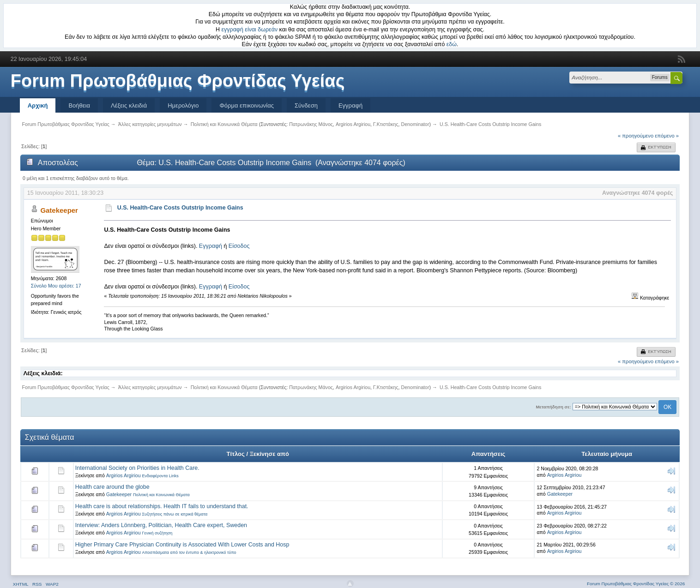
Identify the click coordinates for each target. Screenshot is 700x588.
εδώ (452, 44)
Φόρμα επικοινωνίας (247, 105)
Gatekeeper (59, 210)
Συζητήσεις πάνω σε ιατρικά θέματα (175, 514)
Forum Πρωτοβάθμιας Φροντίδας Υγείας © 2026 (636, 584)
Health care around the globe (112, 487)
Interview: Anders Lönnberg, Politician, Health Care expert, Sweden (161, 525)
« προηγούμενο (636, 136)
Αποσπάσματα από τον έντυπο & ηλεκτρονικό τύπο (189, 552)
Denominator (415, 124)
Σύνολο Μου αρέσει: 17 (56, 286)
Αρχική (38, 105)
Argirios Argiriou (353, 124)
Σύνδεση (306, 105)
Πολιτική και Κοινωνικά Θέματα (161, 495)
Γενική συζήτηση (157, 533)
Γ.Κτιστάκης (386, 124)
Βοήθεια (79, 105)
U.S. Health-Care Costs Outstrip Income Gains (180, 208)
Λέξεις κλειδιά (129, 105)
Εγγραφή (350, 105)
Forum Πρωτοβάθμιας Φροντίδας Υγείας (178, 81)
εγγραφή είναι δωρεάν (250, 30)
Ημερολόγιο (183, 105)
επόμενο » (667, 136)
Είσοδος (239, 246)
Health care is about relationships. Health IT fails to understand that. (162, 506)
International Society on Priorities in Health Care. (137, 468)
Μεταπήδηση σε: (553, 407)
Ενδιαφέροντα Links (160, 476)
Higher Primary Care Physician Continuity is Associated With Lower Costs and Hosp (182, 545)
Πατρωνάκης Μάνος (311, 124)
